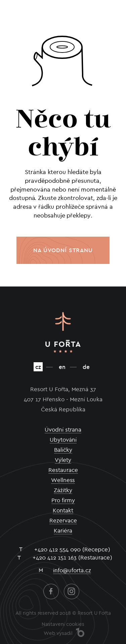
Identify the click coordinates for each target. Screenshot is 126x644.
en (62, 367)
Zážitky (63, 490)
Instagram (72, 591)
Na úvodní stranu (63, 250)
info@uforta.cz (72, 570)
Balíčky (63, 450)
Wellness (63, 480)
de (86, 367)
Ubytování (63, 440)
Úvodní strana (63, 430)
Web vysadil (58, 633)
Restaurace (63, 470)
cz (38, 367)
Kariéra (63, 531)
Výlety (63, 460)
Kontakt (63, 510)
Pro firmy (63, 500)
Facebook (51, 591)
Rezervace (63, 520)
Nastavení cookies (63, 624)
